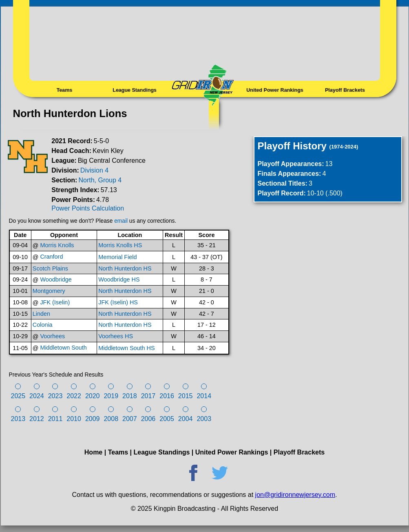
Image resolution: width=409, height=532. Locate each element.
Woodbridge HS (119, 279)
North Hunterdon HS (125, 268)
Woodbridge (56, 279)
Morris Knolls (57, 245)
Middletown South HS (126, 348)
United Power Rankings (274, 90)
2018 (130, 396)
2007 (130, 419)
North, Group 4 (100, 180)
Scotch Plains (50, 268)
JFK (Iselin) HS (118, 302)
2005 (167, 419)
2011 (55, 419)
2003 (204, 419)
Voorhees (52, 336)
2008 (111, 419)
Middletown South (63, 348)
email (121, 221)
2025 (18, 396)
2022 (74, 396)
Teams (64, 90)
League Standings (134, 90)
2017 (148, 396)
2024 (37, 396)
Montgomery (49, 291)
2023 (55, 396)
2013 (18, 419)
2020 (93, 396)
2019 (111, 396)
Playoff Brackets (345, 90)
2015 (186, 396)
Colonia (43, 325)
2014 (204, 396)
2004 (186, 419)
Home (93, 452)
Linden (41, 314)
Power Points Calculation (88, 208)
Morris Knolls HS (120, 245)
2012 (37, 419)
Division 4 (94, 170)
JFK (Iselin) (55, 302)
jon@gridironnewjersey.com (295, 495)
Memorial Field (117, 257)
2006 (148, 419)
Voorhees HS (116, 336)
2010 (74, 419)
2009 (93, 419)
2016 (167, 396)
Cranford (51, 257)
